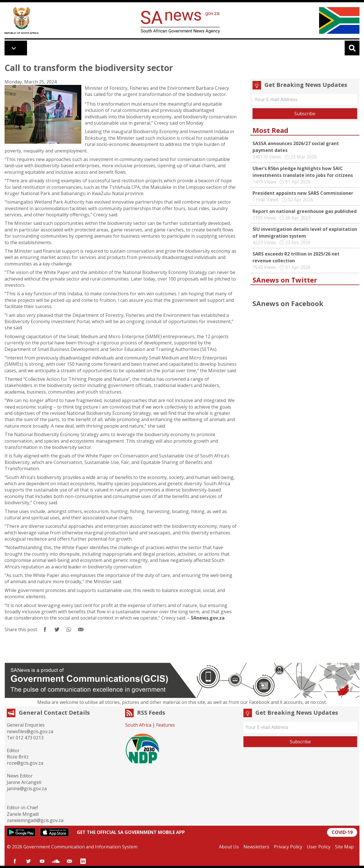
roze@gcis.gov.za (25, 763)
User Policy (319, 847)
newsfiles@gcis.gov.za (30, 731)
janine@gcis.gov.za (27, 788)
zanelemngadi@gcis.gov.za (35, 820)
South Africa (138, 725)
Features (166, 725)
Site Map (344, 847)
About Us (229, 847)
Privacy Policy (288, 847)
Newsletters (256, 847)
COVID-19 (342, 832)
